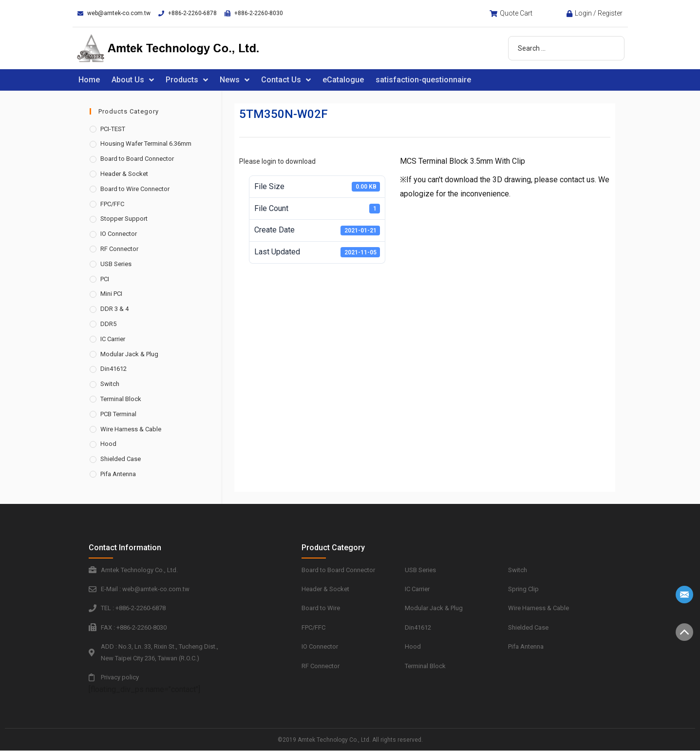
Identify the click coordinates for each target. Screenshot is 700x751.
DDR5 (108, 324)
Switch (110, 384)
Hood (108, 444)
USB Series (116, 264)
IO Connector (119, 234)
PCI (105, 279)
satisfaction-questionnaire (423, 80)
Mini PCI (111, 294)
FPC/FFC (112, 204)
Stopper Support (124, 219)
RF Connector (119, 249)
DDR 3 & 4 (114, 309)
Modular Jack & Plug (129, 354)
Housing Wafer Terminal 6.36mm (146, 144)
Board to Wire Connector (135, 189)
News (235, 80)
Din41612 (114, 369)
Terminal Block (121, 399)
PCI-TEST (113, 129)
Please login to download (277, 161)
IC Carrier (113, 339)
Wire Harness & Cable (131, 429)
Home (89, 80)
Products (187, 80)
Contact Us (286, 80)
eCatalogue (343, 80)
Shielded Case (121, 459)
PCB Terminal (118, 414)
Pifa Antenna (118, 474)
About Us (133, 80)
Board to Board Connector (137, 159)
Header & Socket (124, 174)
